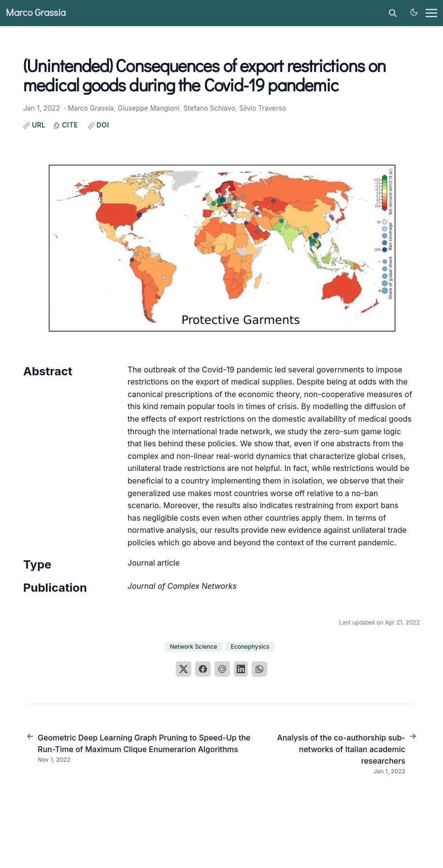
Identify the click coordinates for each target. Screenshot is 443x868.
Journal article (154, 563)
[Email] (222, 669)
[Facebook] (203, 669)
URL (34, 125)
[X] (184, 669)
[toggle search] (393, 13)
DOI (99, 125)
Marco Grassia (36, 13)
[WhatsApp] (259, 669)
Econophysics (250, 647)
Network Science (193, 647)
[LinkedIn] (241, 669)
